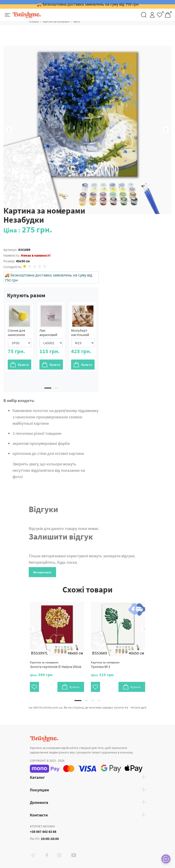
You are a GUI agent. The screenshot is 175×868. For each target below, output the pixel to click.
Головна (34, 22)
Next (166, 130)
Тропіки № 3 (105, 665)
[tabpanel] (19, 337)
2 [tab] (56, 388)
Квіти (77, 22)
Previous (9, 130)
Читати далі (138, 707)
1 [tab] (48, 388)
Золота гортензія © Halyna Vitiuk (56, 665)
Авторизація (42, 572)
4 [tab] (99, 701)
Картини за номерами (56, 22)
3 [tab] (93, 701)
